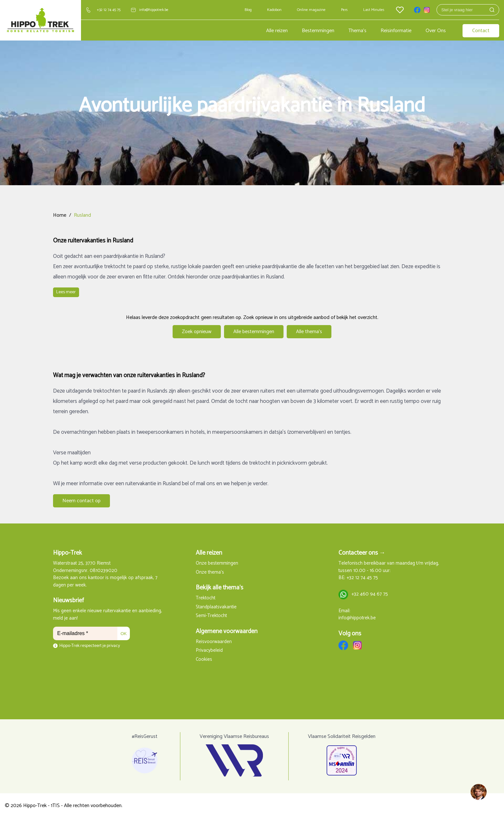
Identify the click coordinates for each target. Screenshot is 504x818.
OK (124, 634)
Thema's (357, 31)
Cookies (204, 660)
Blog (248, 10)
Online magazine (311, 10)
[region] (478, 792)
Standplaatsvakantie (216, 607)
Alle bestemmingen (254, 332)
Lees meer (66, 292)
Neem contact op (81, 501)
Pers (344, 10)
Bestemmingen (318, 31)
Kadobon (274, 10)
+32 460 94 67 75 (370, 594)
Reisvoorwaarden (214, 642)
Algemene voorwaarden (227, 631)
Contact (481, 31)
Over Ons (436, 31)
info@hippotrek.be (154, 10)
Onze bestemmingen (217, 564)
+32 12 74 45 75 (109, 10)
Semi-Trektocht (211, 616)
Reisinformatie (396, 31)
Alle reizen (277, 31)
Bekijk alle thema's (220, 588)
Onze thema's (210, 573)
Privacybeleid (209, 651)
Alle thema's (309, 332)
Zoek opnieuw (197, 332)
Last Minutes (374, 10)
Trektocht (206, 598)
